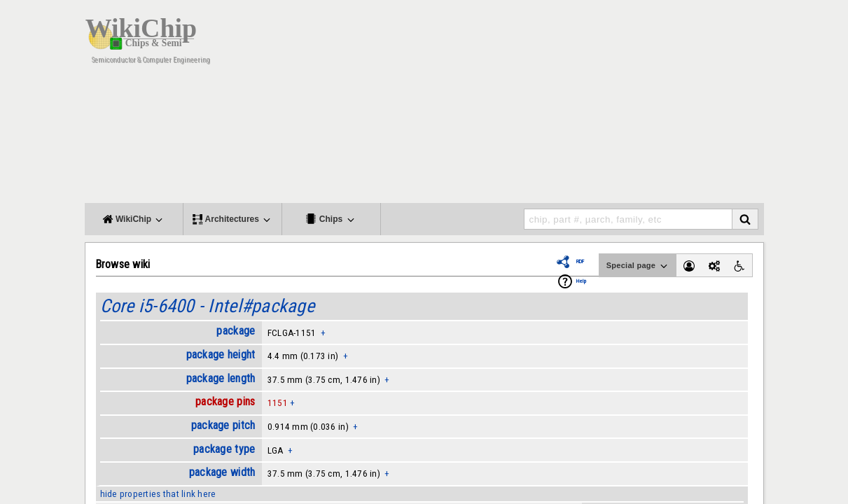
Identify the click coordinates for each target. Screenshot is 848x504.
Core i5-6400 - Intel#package (207, 306)
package (236, 331)
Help (581, 281)
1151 (278, 403)
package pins (225, 401)
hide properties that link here (158, 494)
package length (221, 378)
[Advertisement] (536, 105)
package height (221, 355)
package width (222, 472)
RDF (581, 261)
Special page (638, 266)
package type (224, 449)
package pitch (223, 425)
